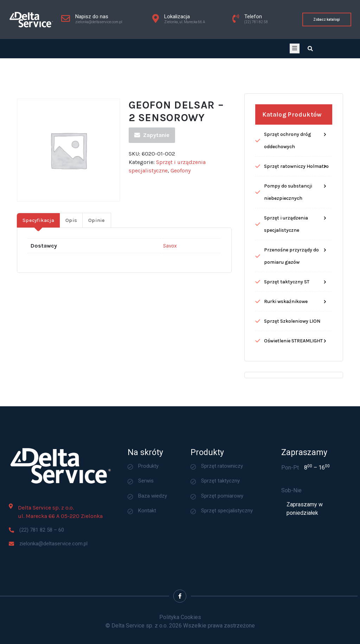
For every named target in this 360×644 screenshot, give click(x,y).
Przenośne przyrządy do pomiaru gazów (291, 285)
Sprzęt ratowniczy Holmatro (296, 196)
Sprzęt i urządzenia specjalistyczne (286, 254)
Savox (170, 275)
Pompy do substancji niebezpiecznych (288, 222)
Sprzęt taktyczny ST (287, 311)
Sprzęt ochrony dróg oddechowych (288, 170)
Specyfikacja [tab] (38, 250)
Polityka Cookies (180, 617)
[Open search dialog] (310, 49)
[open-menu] (295, 48)
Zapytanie (152, 165)
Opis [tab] (71, 250)
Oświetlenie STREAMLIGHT (293, 370)
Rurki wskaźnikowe (286, 331)
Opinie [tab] (97, 250)
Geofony (181, 200)
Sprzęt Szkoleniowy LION (292, 351)
